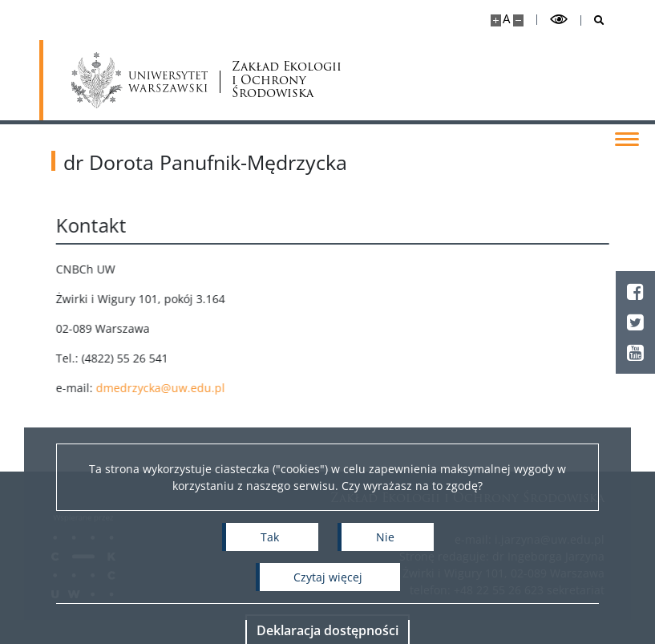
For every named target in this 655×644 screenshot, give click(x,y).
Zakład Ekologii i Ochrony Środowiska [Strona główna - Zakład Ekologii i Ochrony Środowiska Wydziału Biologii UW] (287, 80)
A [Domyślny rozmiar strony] (506, 19)
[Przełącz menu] (627, 138)
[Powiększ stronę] (496, 20)
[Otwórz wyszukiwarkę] (593, 20)
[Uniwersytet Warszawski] (140, 80)
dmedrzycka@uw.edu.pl (182, 388)
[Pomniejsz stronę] (518, 20)
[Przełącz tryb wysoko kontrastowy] (559, 20)
